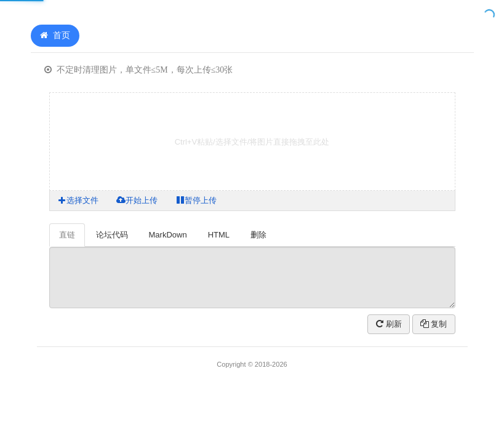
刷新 (389, 324)
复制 (434, 324)
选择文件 (78, 200)
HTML (219, 235)
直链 (67, 235)
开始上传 (137, 200)
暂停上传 (196, 200)
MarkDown (168, 235)
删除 (258, 235)
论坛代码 (112, 235)
